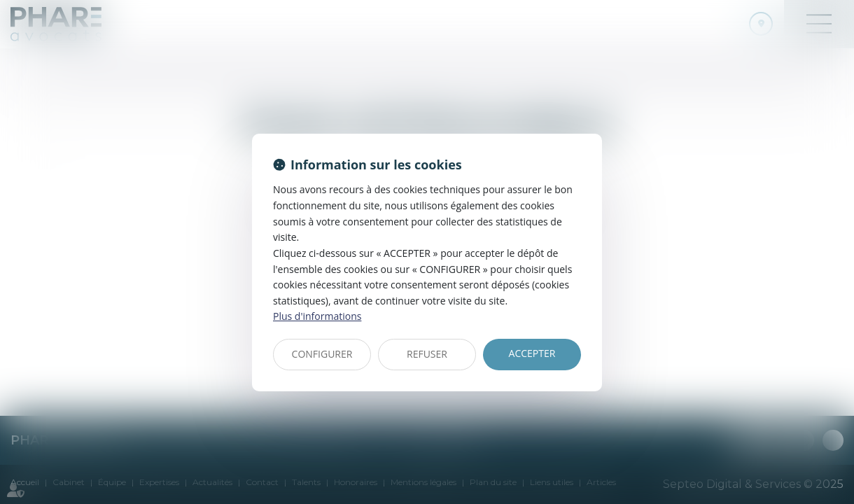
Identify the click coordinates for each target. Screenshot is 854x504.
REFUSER (427, 354)
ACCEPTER (532, 353)
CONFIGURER (322, 354)
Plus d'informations (317, 316)
